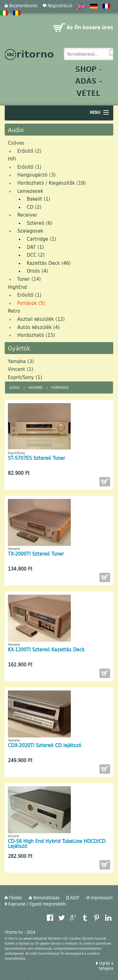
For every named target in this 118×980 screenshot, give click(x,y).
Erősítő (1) (29, 167)
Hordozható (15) (36, 335)
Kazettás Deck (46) (49, 263)
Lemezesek (30, 191)
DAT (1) (35, 247)
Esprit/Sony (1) (25, 377)
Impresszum (100, 898)
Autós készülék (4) (39, 327)
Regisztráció (58, 5)
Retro (14, 311)
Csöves (16, 143)
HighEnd (17, 287)
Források (60, 387)
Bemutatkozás (44, 898)
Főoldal (13, 898)
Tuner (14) (29, 279)
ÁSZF (73, 898)
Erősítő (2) (29, 151)
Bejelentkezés (21, 5)
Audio (15, 387)
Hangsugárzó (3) (37, 174)
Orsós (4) (37, 271)
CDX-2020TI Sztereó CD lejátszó (45, 745)
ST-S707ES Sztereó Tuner (37, 458)
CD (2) (34, 207)
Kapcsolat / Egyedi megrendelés (35, 904)
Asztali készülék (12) (41, 319)
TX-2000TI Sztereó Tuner (36, 554)
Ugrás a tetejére (104, 966)
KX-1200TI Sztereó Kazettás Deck (46, 649)
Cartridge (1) (42, 239)
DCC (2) (36, 255)
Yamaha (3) (21, 361)
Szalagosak (30, 231)
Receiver (27, 215)
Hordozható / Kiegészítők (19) (52, 183)
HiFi (12, 159)
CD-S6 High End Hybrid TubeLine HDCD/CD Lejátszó (57, 843)
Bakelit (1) (39, 199)
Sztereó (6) (40, 223)
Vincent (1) (21, 369)
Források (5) (31, 303)
